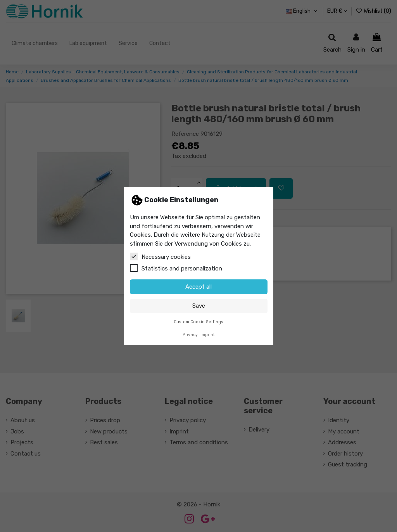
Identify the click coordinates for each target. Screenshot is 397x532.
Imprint (208, 335)
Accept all (198, 287)
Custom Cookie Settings (198, 322)
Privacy (190, 335)
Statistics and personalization (176, 268)
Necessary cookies (160, 256)
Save (199, 306)
